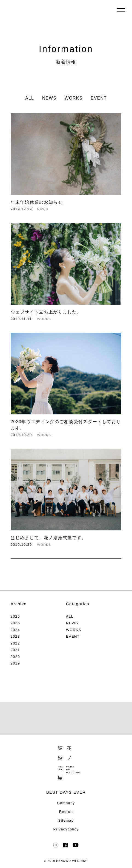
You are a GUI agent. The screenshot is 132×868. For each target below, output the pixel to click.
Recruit (66, 812)
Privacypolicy (66, 829)
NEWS (49, 98)
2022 (15, 643)
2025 (15, 623)
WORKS (74, 98)
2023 (15, 636)
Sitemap (66, 820)
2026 (15, 616)
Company (66, 803)
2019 (15, 663)
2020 (15, 657)
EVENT (99, 98)
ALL (30, 98)
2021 (15, 650)
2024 (15, 630)
